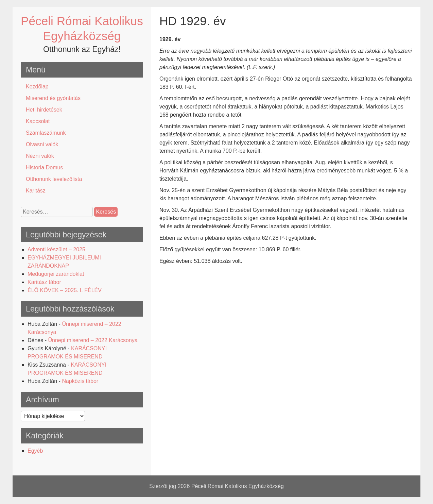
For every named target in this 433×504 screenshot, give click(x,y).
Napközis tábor (80, 381)
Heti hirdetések (44, 110)
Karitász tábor (44, 282)
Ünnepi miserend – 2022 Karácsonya (93, 340)
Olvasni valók (42, 144)
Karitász (36, 191)
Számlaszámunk (46, 133)
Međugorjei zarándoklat (56, 274)
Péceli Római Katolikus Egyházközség (238, 486)
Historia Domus (44, 167)
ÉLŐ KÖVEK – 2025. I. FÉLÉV (65, 290)
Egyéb (35, 451)
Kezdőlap (37, 87)
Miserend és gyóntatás (53, 98)
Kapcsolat (38, 121)
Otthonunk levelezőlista (54, 179)
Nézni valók (40, 156)
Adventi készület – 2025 (56, 249)
